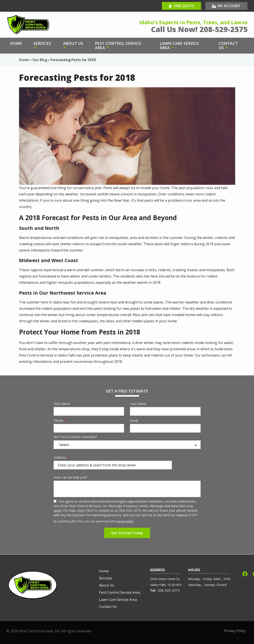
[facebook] (245, 573)
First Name (62, 404)
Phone (59, 420)
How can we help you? (70, 477)
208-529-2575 (169, 590)
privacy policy (125, 521)
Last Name (138, 404)
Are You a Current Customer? (76, 437)
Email (134, 420)
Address (60, 457)
